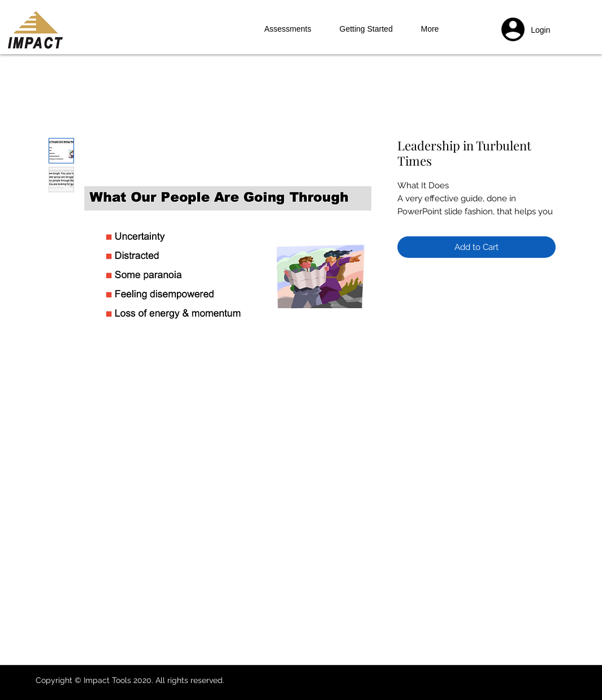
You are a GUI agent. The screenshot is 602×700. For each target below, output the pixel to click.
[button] (540, 31)
